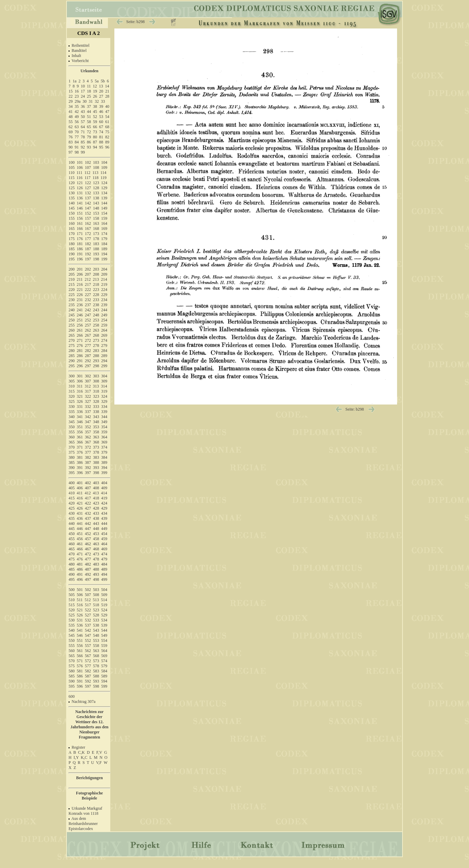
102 (88, 162)
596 (80, 686)
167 (88, 229)
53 (101, 117)
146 (80, 208)
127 (88, 188)
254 (104, 320)
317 (88, 391)
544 (104, 630)
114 (104, 173)
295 (72, 366)
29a (78, 101)
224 (104, 290)
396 (80, 473)
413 (96, 493)
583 (96, 671)
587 (88, 676)
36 (83, 106)
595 (72, 686)
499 (104, 579)
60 (101, 122)
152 (88, 213)
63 (77, 127)
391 (80, 468)
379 (104, 452)
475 (72, 559)
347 (88, 422)
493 (96, 574)
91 (77, 147)
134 (104, 193)
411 (80, 493)
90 (71, 147)
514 (104, 600)
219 (104, 284)
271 (80, 340)
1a (74, 81)
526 (80, 615)
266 (80, 335)
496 (80, 579)
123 (96, 183)
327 (88, 401)
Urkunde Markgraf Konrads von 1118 (85, 811)
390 (72, 468)
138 (96, 198)
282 (88, 351)
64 (83, 127)
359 (104, 432)
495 (72, 579)
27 (101, 96)
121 (80, 183)
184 (104, 244)
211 (80, 279)
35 (77, 106)
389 (104, 462)
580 (72, 671)
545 (72, 635)
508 (96, 595)
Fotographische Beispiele (89, 796)
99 (83, 152)
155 (72, 218)
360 (72, 437)
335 (72, 412)
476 (80, 559)
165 (72, 229)
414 (104, 493)
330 (72, 407)
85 (83, 142)
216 (80, 284)
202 (88, 269)
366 (80, 442)
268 (96, 335)
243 (96, 310)
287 (88, 356)
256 (80, 325)
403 (96, 483)
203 (96, 269)
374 (104, 447)
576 (80, 666)
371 (80, 447)
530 (72, 620)
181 (80, 244)
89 (107, 142)
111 (80, 173)
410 (72, 493)
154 (104, 213)
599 (104, 686)
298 (96, 366)
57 (83, 122)
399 (104, 473)
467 (88, 549)
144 (104, 203)
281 (80, 351)
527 (88, 615)
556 (80, 646)
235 (72, 305)
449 (104, 529)
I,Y (76, 757)
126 (80, 188)
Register (78, 747)
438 (96, 518)
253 (96, 320)
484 (104, 564)
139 (104, 198)
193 (96, 254)
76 (71, 137)
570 (72, 661)
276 (80, 346)
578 (96, 666)
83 (71, 142)
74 (101, 132)
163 (96, 223)
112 (88, 173)
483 (96, 564)
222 (88, 290)
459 (104, 539)
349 (104, 422)
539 (104, 625)
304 (104, 376)
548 (96, 635)
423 (96, 503)
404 (104, 483)
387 (88, 462)
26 (95, 96)
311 (80, 386)
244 (104, 310)
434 (104, 513)
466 (80, 549)
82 (107, 137)
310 (72, 386)
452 (88, 534)
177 (88, 239)
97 (71, 152)
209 (104, 274)
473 (96, 554)
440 (72, 524)
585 (72, 676)
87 (95, 142)
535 (72, 625)
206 (80, 274)
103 (96, 162)
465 (72, 549)
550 (72, 640)
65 (89, 127)
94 (95, 147)
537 (88, 625)
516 (80, 605)
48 (71, 117)
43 (83, 112)
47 (107, 112)
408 (96, 488)
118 (96, 178)
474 (104, 554)
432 (88, 513)
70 (77, 132)
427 (88, 508)
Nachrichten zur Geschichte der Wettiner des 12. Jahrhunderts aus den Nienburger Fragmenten (89, 724)
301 (80, 376)
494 (104, 574)
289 (104, 356)
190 (72, 254)
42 (77, 112)
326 (80, 401)
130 (72, 193)
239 (104, 305)
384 (104, 457)
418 (96, 498)
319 (104, 391)
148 (96, 208)
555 (72, 646)
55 (71, 122)
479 (104, 559)
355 (72, 432)
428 (96, 508)
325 (72, 401)
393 (96, 468)
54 (107, 117)
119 (104, 178)
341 (80, 417)
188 (96, 249)
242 (88, 310)
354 (104, 427)
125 (72, 188)
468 (96, 549)
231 (80, 300)
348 (96, 422)
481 (80, 564)
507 (88, 595)
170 (72, 234)
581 (80, 671)
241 (80, 310)
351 (80, 427)
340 (72, 417)
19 (95, 91)
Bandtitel (79, 51)
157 (88, 218)
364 (104, 437)
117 (88, 178)
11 (89, 86)
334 (104, 407)
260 (72, 330)
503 (96, 590)
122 (88, 183)
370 (72, 447)
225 (72, 295)
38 (95, 106)
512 (88, 600)
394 (104, 468)
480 (72, 564)
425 (72, 508)
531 (80, 620)
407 (88, 488)
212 (88, 279)
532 (88, 620)
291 (80, 361)
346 (80, 422)
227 (88, 295)
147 (88, 208)
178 (96, 239)
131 (80, 193)
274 (104, 340)
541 (80, 630)
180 (72, 244)
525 (72, 615)
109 (104, 167)
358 (96, 432)
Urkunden (89, 71)
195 (72, 259)
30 (85, 101)
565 (72, 656)
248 (96, 315)
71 (83, 132)
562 (88, 651)
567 (88, 656)
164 (104, 223)
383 (96, 457)
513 (96, 600)
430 (72, 513)
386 (80, 462)
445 (72, 529)
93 (89, 147)
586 (80, 676)
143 (96, 203)
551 (80, 640)
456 (80, 539)
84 (77, 142)
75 (107, 132)
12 (95, 86)
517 (88, 605)
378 (96, 452)
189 (104, 249)
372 (88, 447)
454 (104, 534)
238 (96, 305)
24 (83, 96)
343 (96, 417)
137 (88, 198)
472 (88, 554)
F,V (99, 752)
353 (96, 427)
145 (72, 208)
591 (80, 681)
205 (72, 274)
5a (97, 81)
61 (107, 122)
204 (104, 269)
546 (80, 635)
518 (96, 605)
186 (80, 249)
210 (72, 279)
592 (88, 681)
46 (101, 112)
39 (101, 106)
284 (104, 351)
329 (104, 401)
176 (80, 239)
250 (72, 320)
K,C (84, 757)
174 (104, 234)
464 (104, 544)
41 (71, 112)
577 (88, 666)
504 (104, 590)
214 (104, 279)
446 (80, 529)
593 (96, 681)
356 (80, 432)
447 (88, 529)
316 (80, 391)
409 (104, 488)
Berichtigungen (89, 778)
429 (104, 508)
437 (88, 518)
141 (80, 203)
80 (95, 137)
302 (88, 376)
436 (80, 518)
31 (91, 101)
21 (107, 91)
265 (72, 335)
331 (80, 407)
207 (88, 274)
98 (77, 152)
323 (96, 396)
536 (80, 625)
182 (88, 244)
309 (104, 381)
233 (96, 300)
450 (72, 534)
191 (80, 254)
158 (96, 218)
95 (101, 147)
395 (72, 473)
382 (88, 457)
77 (77, 137)
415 (72, 498)
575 (72, 666)
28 (107, 96)
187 (88, 249)
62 (71, 127)
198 (96, 259)
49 (77, 117)
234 (104, 300)
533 (96, 620)
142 (88, 203)
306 (80, 381)
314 (104, 386)
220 (72, 290)
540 (72, 630)
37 (89, 106)
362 (88, 437)
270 (72, 340)
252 (88, 320)
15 (71, 91)
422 (88, 503)
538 (96, 625)
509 (104, 595)
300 (72, 376)
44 (89, 112)
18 (89, 91)
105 (72, 167)
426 (80, 508)
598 (96, 686)
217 (88, 284)
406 (80, 488)
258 (96, 325)
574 (104, 661)
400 (72, 483)
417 (88, 498)
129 (104, 188)
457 (88, 539)
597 (88, 686)
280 (72, 351)
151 (80, 213)
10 (83, 86)
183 (96, 244)
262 (88, 330)
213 (96, 279)
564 (104, 651)
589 (104, 676)
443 (96, 524)
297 (88, 366)
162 (88, 223)
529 (104, 615)
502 (88, 590)
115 (72, 178)
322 (88, 396)
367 (88, 442)
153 (96, 213)
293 (96, 361)
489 (104, 569)
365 (72, 442)
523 (96, 610)
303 (96, 376)
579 (104, 666)
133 (96, 193)
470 (72, 554)
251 (80, 320)
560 (72, 651)
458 (96, 539)
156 (80, 218)
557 (88, 646)
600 (72, 696)
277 (88, 346)
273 (96, 340)
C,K (81, 752)
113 (95, 173)
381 (80, 457)
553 (96, 640)
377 (88, 452)
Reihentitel (81, 45)
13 (101, 86)
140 (72, 203)
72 (89, 132)
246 (80, 315)
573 (96, 661)
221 (80, 290)
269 (104, 335)
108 (96, 167)
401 (80, 483)
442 (88, 524)
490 (72, 574)
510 (72, 600)
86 (89, 142)
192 (88, 254)
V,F (99, 763)
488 (96, 569)
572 (88, 661)
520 (72, 610)
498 (96, 579)
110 (72, 173)
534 (104, 620)
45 (95, 112)
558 (96, 646)
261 (80, 330)
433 (96, 513)
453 (96, 534)
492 (88, 574)
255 (72, 325)
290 (72, 361)
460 (72, 544)
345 (72, 422)
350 (72, 427)
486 (80, 569)
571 (80, 661)
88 (101, 142)
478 (96, 559)
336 (80, 412)
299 (104, 366)
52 (95, 117)
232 (88, 300)
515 (72, 605)
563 (96, 651)
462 (88, 544)
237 (88, 305)
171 (80, 234)
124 (104, 183)
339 (104, 412)
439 (104, 518)
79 (89, 137)
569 (104, 656)
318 (96, 391)
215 (72, 284)
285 (72, 356)
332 (88, 407)
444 (104, 524)
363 (96, 437)
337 (88, 412)
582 (88, 671)
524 (104, 610)
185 (72, 249)
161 (80, 223)
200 (72, 269)
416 (80, 498)
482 (88, 564)
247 (88, 315)
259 (104, 325)
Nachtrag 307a (83, 702)
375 (72, 452)
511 (80, 600)
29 (71, 101)
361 (80, 437)
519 (104, 605)
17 (83, 91)
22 (71, 96)
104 (104, 162)
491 (80, 574)
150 (72, 213)
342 (88, 417)
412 (88, 493)
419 (104, 498)
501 (80, 590)
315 (72, 391)
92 (83, 147)
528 (96, 615)
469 (104, 549)
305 (72, 381)
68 (107, 127)
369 (104, 442)
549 (104, 635)
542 (88, 630)
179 (104, 239)
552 (88, 640)
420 (72, 503)
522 (88, 610)
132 (88, 193)
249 (104, 315)
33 (103, 101)
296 (80, 366)
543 (96, 630)
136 (80, 198)
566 (80, 656)
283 (96, 351)
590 (72, 681)
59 (95, 122)
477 (88, 559)
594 (104, 681)
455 (72, 539)
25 (89, 96)
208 (96, 274)
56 (77, 122)
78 (83, 137)
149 (104, 208)
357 (88, 432)
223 (96, 290)
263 (96, 330)
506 (80, 595)
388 (96, 462)
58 (89, 122)
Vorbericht (80, 61)
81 (101, 137)
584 (104, 671)
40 (107, 106)
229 (104, 295)
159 (104, 218)
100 (72, 162)
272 (88, 340)
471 (80, 554)
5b (103, 81)
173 (96, 234)
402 (88, 483)
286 (80, 356)
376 (80, 452)
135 (72, 198)
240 (72, 310)
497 (88, 579)
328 (96, 401)
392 (88, 468)
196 (80, 259)
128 (96, 188)
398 (96, 473)
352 (88, 427)
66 (95, 127)
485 (72, 569)
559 (104, 646)
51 (89, 117)
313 (96, 386)
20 (101, 91)
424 (104, 503)
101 (80, 162)
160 (72, 223)
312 (88, 386)
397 (88, 473)
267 (88, 335)
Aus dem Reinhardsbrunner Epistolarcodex (83, 824)
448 (96, 529)
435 (72, 518)
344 (104, 417)
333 (96, 407)
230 (72, 300)
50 (83, 117)
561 (80, 651)
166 (80, 229)
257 (88, 325)
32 (97, 101)
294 (104, 361)
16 (77, 91)
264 (104, 330)
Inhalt (76, 56)
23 (77, 96)
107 (88, 167)
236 (80, 305)
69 (71, 132)
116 (80, 178)
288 (96, 356)
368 (96, 442)
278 (96, 346)
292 (88, 361)
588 (96, 676)
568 (96, 656)
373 (96, 447)
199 (104, 259)
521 (80, 610)
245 (72, 315)
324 (104, 396)
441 (80, 524)
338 (96, 412)
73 (95, 132)
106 (80, 167)
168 (96, 229)
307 (88, 381)
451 (80, 534)
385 (72, 462)
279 (104, 346)
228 (96, 295)
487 (88, 569)
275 (72, 346)
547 (88, 635)
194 (104, 254)
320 (72, 396)
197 (88, 259)
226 (80, 295)
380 (72, 457)
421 (80, 503)
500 (72, 590)
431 (80, 513)
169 (104, 229)
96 (107, 147)
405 (72, 488)
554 (104, 640)
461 (80, 544)
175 (72, 239)
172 (88, 234)
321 (80, 396)
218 (96, 284)
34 (71, 106)
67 (101, 127)
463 (96, 544)
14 (107, 86)
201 (80, 269)
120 (72, 183)
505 (72, 595)
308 (96, 381)
